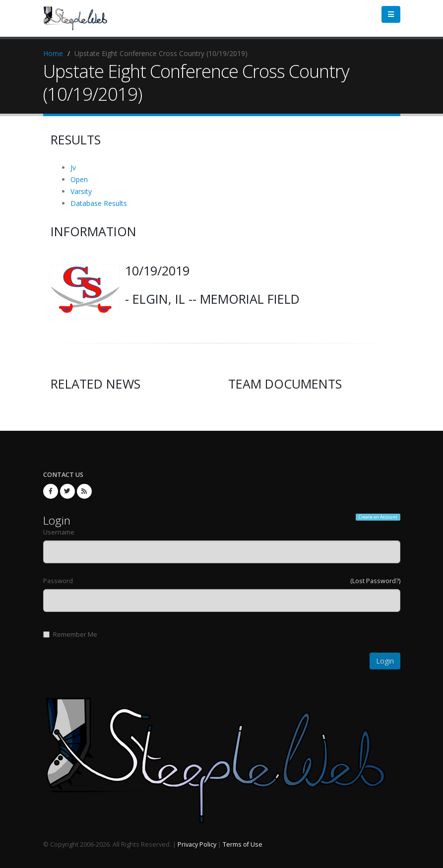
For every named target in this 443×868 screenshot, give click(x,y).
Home (53, 53)
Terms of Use (243, 844)
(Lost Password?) (375, 581)
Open (79, 179)
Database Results (99, 203)
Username (59, 532)
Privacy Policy (197, 844)
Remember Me (70, 634)
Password (58, 581)
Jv (73, 167)
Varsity (81, 191)
